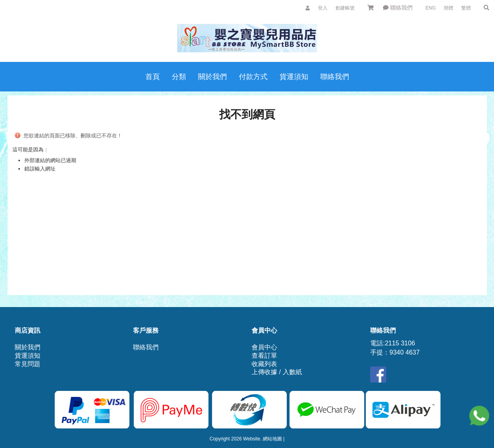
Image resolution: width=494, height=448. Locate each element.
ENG (431, 8)
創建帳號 (345, 8)
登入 (323, 8)
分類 (179, 77)
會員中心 (264, 347)
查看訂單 (264, 356)
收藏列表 (264, 364)
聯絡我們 (398, 8)
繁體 (466, 8)
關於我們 (28, 347)
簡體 (448, 8)
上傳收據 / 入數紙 (277, 372)
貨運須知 (28, 356)
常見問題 (28, 364)
